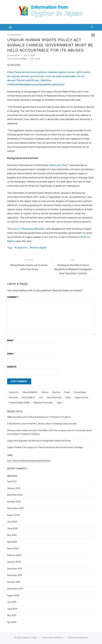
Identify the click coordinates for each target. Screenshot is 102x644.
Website (12, 367)
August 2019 (13, 595)
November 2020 (15, 495)
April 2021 (12, 482)
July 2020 (12, 522)
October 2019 (14, 582)
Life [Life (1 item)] (41, 398)
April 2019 (12, 622)
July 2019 (12, 602)
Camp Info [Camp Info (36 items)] (14, 392)
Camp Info (22, 248)
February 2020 (14, 555)
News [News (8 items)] (68, 398)
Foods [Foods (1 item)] (67, 392)
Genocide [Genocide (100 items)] (13, 398)
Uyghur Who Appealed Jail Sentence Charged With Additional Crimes (39, 441)
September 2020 (15, 508)
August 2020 (13, 515)
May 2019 (12, 616)
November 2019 (15, 575)
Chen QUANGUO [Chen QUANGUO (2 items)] (30, 392)
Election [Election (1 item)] (56, 392)
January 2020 (14, 562)
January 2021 (14, 488)
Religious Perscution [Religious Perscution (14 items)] (43, 403)
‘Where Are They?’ (59, 165)
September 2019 (15, 589)
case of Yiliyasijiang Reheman (28, 229)
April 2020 (12, 542)
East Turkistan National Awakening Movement (29, 461)
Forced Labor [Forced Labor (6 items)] (80, 392)
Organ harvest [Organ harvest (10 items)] (82, 398)
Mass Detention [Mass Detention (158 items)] (54, 398)
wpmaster (15, 55)
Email (11, 354)
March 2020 (13, 549)
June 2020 (12, 529)
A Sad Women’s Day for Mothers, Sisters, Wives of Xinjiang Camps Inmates (42, 424)
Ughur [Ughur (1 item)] (60, 403)
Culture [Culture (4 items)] (45, 392)
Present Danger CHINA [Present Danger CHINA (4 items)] (19, 403)
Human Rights (39, 248)
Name (11, 341)
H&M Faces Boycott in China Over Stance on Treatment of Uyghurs (39, 417)
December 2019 (15, 569)
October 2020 (14, 502)
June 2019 (12, 609)
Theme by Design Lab (78, 638)
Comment (13, 297)
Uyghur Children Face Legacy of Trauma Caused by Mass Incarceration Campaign (45, 447)
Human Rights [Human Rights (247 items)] (28, 398)
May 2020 (12, 535)
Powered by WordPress (53, 638)
